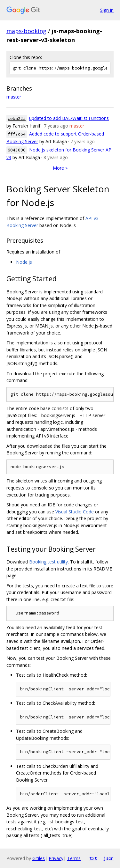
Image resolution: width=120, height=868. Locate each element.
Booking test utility (48, 562)
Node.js (24, 262)
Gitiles (39, 858)
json (108, 858)
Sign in (107, 10)
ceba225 (17, 118)
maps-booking (26, 31)
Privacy (56, 858)
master (14, 97)
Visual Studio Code (75, 512)
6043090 (17, 150)
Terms (74, 858)
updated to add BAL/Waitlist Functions (69, 118)
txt (93, 858)
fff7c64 (17, 134)
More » (60, 168)
